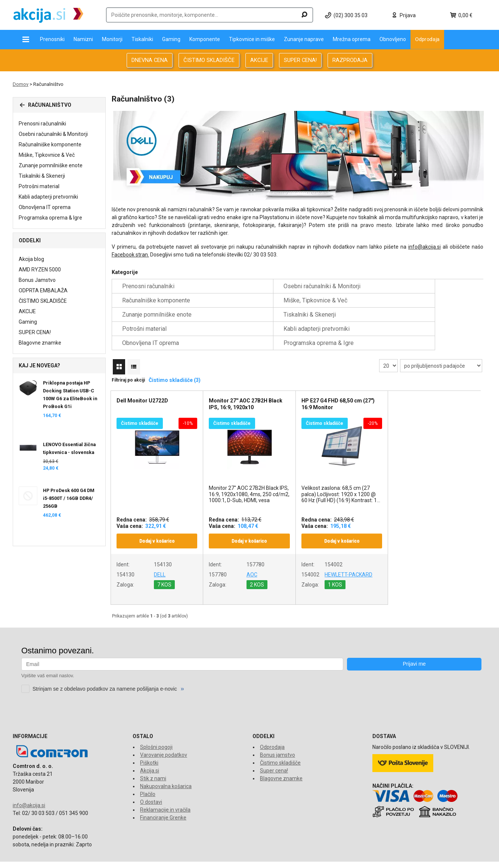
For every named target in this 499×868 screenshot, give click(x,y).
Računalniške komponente (50, 144)
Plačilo (148, 780)
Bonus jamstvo (278, 741)
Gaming (171, 39)
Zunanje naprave (304, 39)
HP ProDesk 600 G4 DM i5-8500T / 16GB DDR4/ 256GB (69, 498)
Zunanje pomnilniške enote (51, 165)
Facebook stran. (130, 255)
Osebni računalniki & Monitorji (53, 134)
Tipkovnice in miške (252, 39)
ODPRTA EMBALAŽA (43, 290)
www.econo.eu (469, 858)
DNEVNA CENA (150, 60)
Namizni (83, 39)
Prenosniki (52, 39)
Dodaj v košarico (157, 527)
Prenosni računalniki (42, 124)
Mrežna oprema (352, 39)
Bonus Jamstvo (37, 280)
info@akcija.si (424, 247)
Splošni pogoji (156, 733)
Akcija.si (150, 756)
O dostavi (151, 788)
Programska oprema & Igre (50, 218)
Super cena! (274, 756)
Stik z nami (153, 764)
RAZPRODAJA (350, 60)
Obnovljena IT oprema (45, 207)
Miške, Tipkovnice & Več (47, 155)
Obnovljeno (393, 39)
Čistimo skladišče (280, 749)
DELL (160, 560)
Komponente (205, 39)
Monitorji (112, 39)
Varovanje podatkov (164, 741)
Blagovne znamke (40, 343)
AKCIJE (259, 60)
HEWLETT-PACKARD (348, 560)
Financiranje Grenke (163, 803)
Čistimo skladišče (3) (175, 366)
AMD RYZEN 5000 (40, 270)
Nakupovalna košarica (166, 772)
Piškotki (149, 749)
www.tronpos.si (432, 858)
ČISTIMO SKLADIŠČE (209, 60)
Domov (21, 84)
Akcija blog (31, 259)
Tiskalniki (142, 39)
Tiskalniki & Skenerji (42, 176)
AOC (252, 560)
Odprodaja (427, 39)
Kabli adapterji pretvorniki (48, 197)
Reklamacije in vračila (165, 796)
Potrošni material (39, 186)
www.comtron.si (394, 858)
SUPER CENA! (300, 60)
